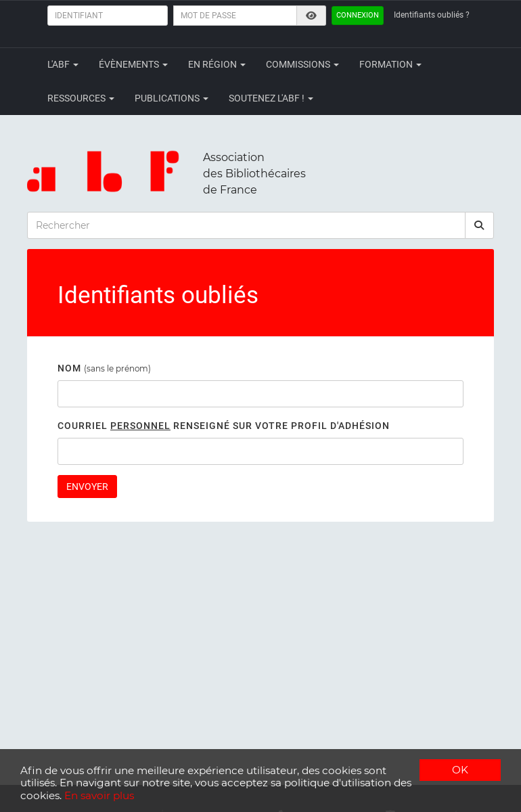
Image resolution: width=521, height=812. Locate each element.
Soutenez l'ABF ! (271, 98)
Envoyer (87, 487)
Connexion (358, 15)
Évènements (133, 64)
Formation (390, 64)
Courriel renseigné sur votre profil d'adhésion (224, 426)
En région (217, 64)
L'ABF (63, 64)
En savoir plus (99, 795)
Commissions (302, 64)
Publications (172, 98)
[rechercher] (480, 225)
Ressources (81, 98)
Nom (69, 368)
